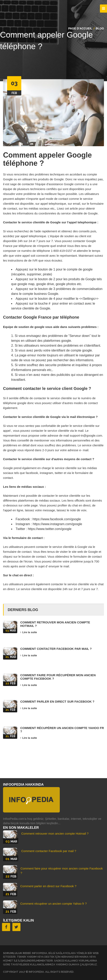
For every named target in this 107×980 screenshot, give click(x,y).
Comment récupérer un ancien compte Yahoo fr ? (62, 730)
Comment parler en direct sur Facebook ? (57, 701)
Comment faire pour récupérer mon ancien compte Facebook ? (58, 677)
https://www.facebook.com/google (56, 519)
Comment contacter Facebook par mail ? (56, 649)
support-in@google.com (86, 435)
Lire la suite (29, 632)
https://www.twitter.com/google (49, 529)
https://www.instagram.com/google (57, 524)
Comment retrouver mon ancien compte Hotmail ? (55, 624)
